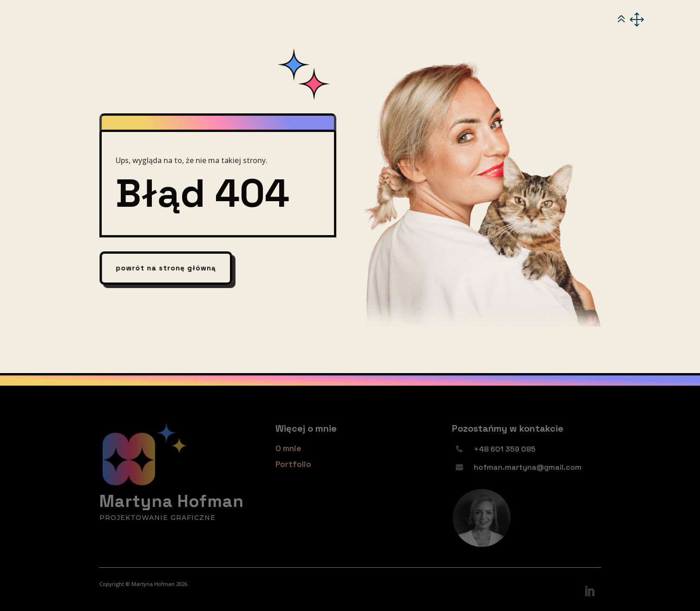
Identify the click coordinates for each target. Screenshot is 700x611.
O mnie (288, 448)
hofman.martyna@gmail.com (528, 467)
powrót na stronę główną (166, 268)
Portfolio (293, 464)
